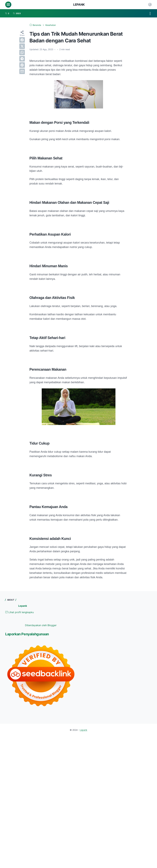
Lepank (79, 5)
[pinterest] (22, 65)
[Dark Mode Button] (150, 5)
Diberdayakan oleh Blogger (41, 625)
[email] (22, 71)
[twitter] (22, 46)
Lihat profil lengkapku (19, 612)
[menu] (8, 5)
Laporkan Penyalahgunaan (27, 634)
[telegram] (22, 59)
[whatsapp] (22, 52)
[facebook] (22, 40)
